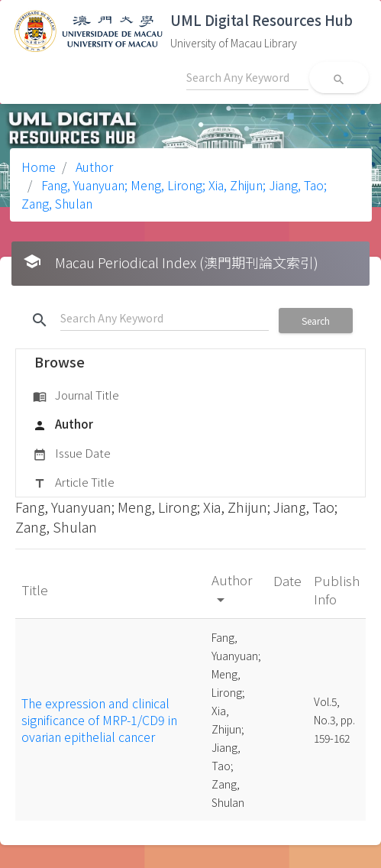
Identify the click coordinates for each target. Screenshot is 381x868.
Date (287, 580)
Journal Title (76, 396)
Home (39, 167)
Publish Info (337, 589)
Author (93, 167)
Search (316, 321)
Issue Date (72, 454)
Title (36, 589)
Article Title (74, 483)
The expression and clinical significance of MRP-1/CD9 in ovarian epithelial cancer (99, 720)
